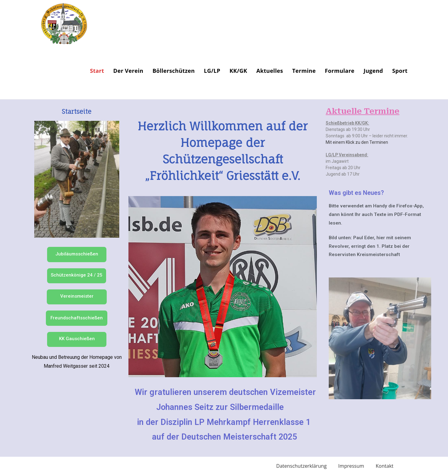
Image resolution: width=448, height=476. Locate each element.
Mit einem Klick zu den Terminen (357, 142)
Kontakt (385, 466)
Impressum (351, 466)
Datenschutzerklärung (301, 466)
